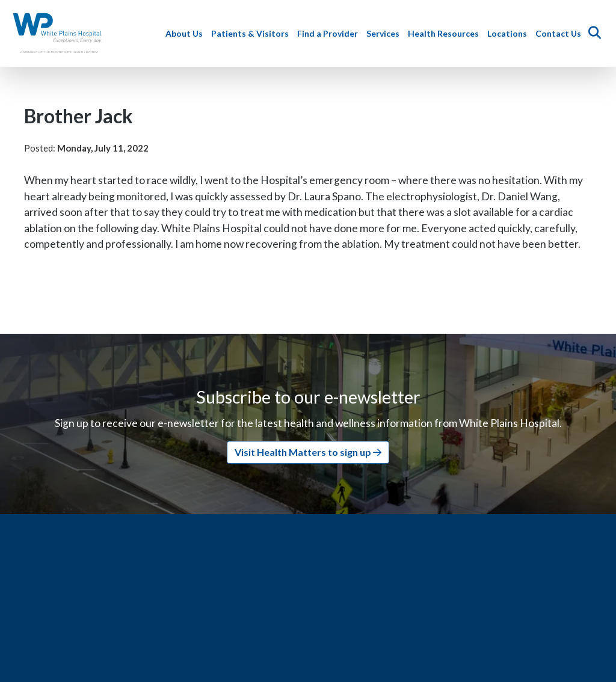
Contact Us (560, 33)
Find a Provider (329, 33)
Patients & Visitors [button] (252, 33)
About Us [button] (186, 33)
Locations (509, 33)
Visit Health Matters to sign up (308, 452)
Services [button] (385, 33)
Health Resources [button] (445, 33)
